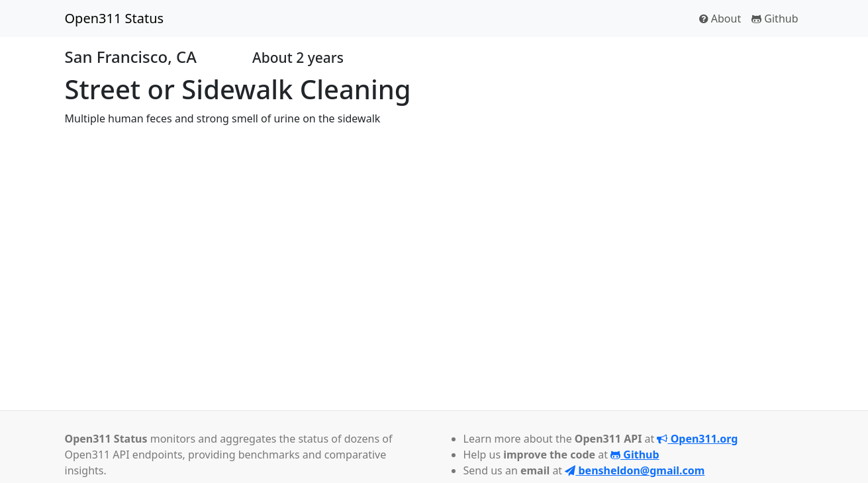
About (720, 19)
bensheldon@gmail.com (635, 470)
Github (775, 19)
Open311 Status (115, 18)
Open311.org (697, 439)
